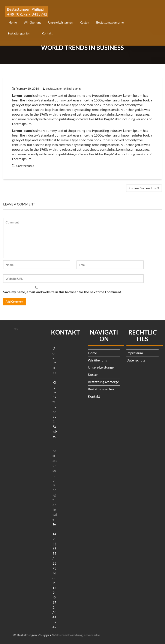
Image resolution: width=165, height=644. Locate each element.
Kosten (84, 22)
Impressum (135, 353)
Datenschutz (136, 360)
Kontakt (47, 33)
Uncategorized (25, 166)
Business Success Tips (142, 188)
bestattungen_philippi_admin (62, 89)
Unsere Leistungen (60, 22)
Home (13, 22)
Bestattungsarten (19, 33)
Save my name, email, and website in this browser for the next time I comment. (63, 292)
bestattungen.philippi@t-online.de (55, 485)
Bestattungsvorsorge (110, 22)
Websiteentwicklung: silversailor (29, 635)
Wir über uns (32, 22)
